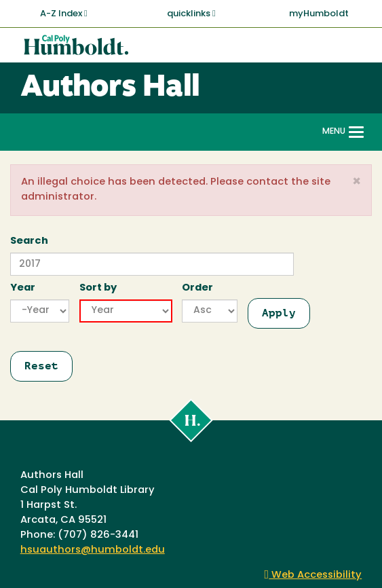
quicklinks (191, 14)
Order (197, 288)
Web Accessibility (313, 575)
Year (23, 288)
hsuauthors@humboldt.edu (93, 550)
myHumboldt (319, 14)
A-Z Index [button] (64, 14)
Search (29, 241)
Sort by (98, 288)
